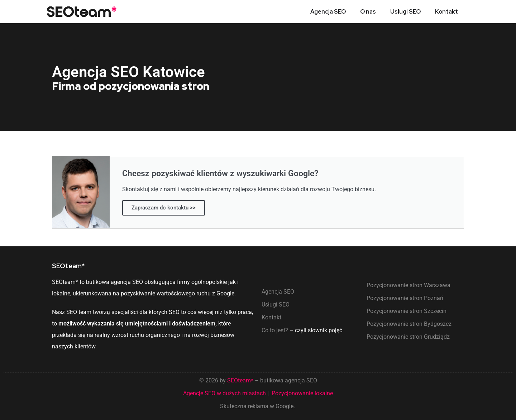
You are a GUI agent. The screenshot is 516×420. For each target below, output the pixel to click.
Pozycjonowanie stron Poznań (405, 298)
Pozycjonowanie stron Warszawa (408, 285)
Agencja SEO (328, 12)
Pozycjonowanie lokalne (302, 393)
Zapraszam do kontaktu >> (164, 208)
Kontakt (446, 12)
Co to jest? (275, 330)
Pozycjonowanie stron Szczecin (407, 311)
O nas (368, 12)
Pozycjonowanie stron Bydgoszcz (409, 324)
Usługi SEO (405, 12)
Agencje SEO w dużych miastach (224, 393)
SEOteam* (240, 380)
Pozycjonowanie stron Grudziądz (408, 337)
